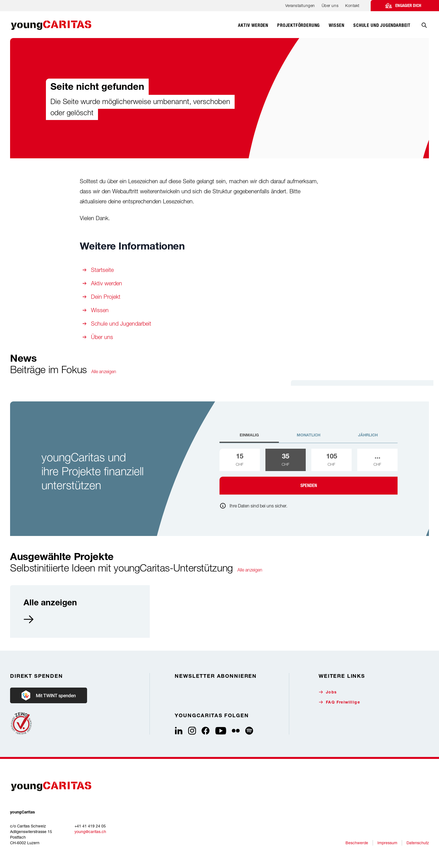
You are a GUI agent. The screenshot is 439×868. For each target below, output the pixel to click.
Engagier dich (408, 6)
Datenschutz (418, 843)
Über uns (330, 5)
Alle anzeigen (104, 371)
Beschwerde (357, 843)
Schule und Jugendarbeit (121, 324)
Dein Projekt (106, 297)
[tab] (249, 438)
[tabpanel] (309, 472)
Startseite (102, 270)
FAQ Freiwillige (339, 702)
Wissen (100, 310)
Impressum (387, 843)
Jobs (328, 692)
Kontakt (352, 5)
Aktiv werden (107, 283)
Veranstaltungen (300, 5)
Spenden (309, 485)
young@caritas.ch (90, 831)
